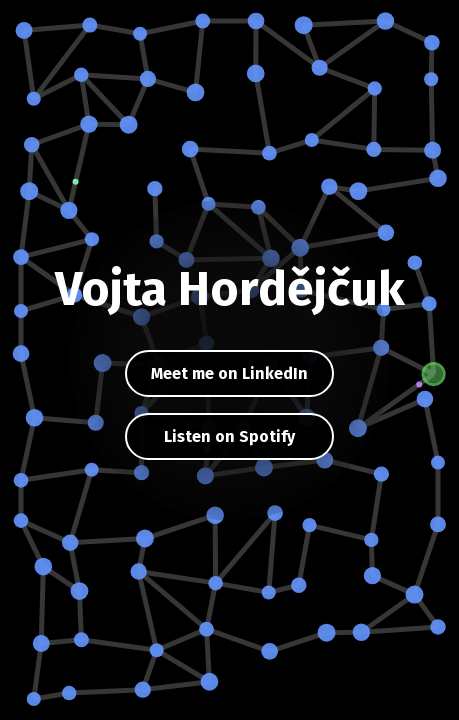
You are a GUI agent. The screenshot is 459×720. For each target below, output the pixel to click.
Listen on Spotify (229, 436)
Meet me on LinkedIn (229, 373)
